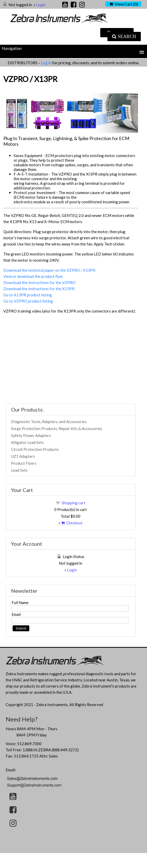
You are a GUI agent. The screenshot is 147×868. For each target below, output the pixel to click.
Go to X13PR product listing (28, 295)
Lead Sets (19, 470)
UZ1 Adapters (23, 456)
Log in (47, 63)
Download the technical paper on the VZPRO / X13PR (49, 270)
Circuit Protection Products (35, 449)
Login (41, 5)
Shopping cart (73, 503)
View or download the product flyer (33, 276)
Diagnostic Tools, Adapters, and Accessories (49, 422)
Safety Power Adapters (31, 435)
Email (16, 614)
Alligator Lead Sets (27, 442)
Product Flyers (24, 463)
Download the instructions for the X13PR (39, 289)
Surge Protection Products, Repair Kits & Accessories (57, 428)
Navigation (12, 48)
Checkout (72, 523)
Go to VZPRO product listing (28, 301)
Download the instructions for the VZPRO (39, 282)
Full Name (20, 602)
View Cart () (124, 4)
